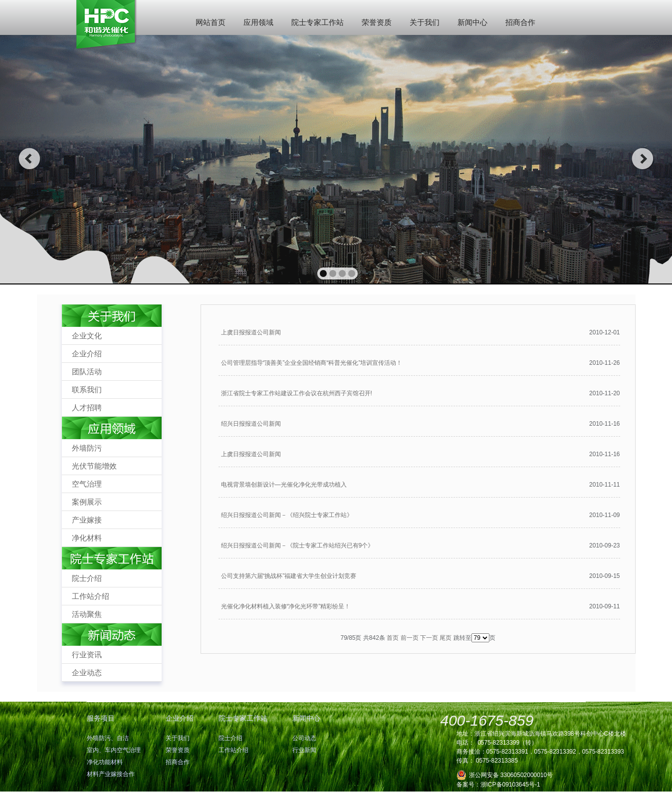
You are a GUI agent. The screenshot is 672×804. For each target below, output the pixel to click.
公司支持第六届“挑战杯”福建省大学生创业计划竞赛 (289, 576)
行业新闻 (304, 750)
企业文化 (87, 336)
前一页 (410, 638)
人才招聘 (87, 407)
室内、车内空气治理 (114, 750)
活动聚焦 (87, 614)
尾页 (446, 638)
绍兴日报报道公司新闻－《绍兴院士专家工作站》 (287, 515)
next (643, 159)
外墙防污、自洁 (108, 738)
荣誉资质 (377, 22)
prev (29, 159)
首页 (393, 638)
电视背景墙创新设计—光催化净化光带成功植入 (284, 485)
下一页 (429, 638)
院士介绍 (87, 578)
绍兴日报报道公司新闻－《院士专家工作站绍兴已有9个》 (298, 545)
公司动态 (304, 738)
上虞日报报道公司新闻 (251, 332)
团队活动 (87, 372)
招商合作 (520, 22)
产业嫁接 (87, 520)
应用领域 (258, 22)
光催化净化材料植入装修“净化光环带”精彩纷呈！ (286, 606)
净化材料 (87, 538)
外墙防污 (87, 448)
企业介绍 (87, 354)
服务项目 (101, 718)
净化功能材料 (105, 762)
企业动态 (87, 672)
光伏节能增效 (94, 466)
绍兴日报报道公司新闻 (251, 424)
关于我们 (425, 22)
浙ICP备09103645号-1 (510, 785)
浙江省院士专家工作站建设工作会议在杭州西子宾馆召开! (297, 393)
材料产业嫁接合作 (111, 774)
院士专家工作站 (318, 22)
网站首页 (211, 22)
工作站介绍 (91, 596)
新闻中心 (472, 22)
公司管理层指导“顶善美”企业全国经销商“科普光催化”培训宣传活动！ (312, 363)
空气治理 (87, 484)
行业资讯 (87, 655)
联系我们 (87, 390)
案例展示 (87, 502)
